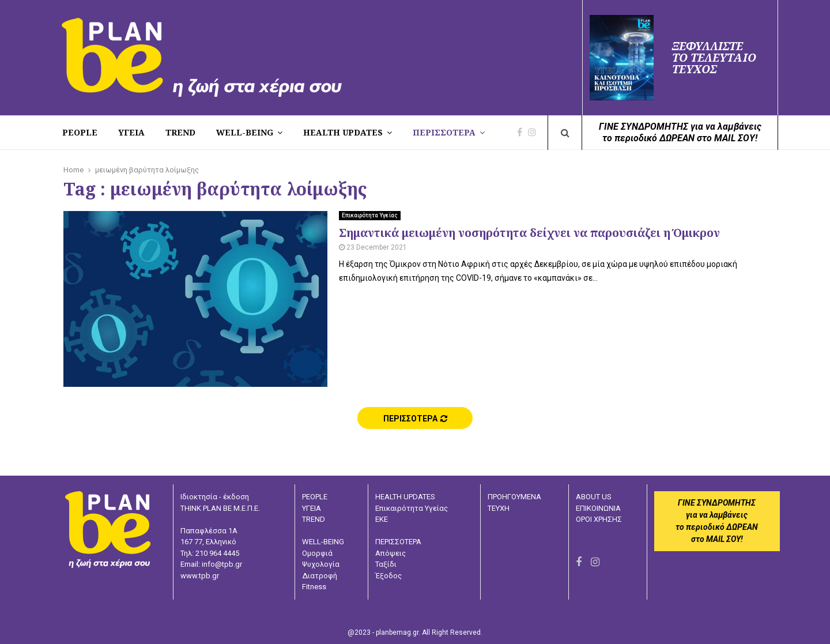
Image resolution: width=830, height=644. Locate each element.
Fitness (314, 587)
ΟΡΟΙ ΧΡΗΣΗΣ (599, 519)
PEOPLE (80, 132)
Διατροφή (320, 576)
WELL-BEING (245, 132)
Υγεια (131, 132)
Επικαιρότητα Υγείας (370, 215)
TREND (180, 132)
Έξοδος (388, 576)
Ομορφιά (317, 553)
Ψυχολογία (321, 564)
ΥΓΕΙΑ (312, 508)
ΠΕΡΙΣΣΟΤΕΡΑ (444, 132)
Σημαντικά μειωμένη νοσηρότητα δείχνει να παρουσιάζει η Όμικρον (529, 233)
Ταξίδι (386, 564)
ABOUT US (594, 497)
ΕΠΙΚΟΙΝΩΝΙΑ (598, 508)
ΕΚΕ (382, 519)
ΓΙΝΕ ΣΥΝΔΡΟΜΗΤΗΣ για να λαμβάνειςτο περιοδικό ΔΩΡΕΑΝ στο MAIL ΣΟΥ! (680, 132)
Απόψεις (391, 553)
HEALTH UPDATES (343, 132)
